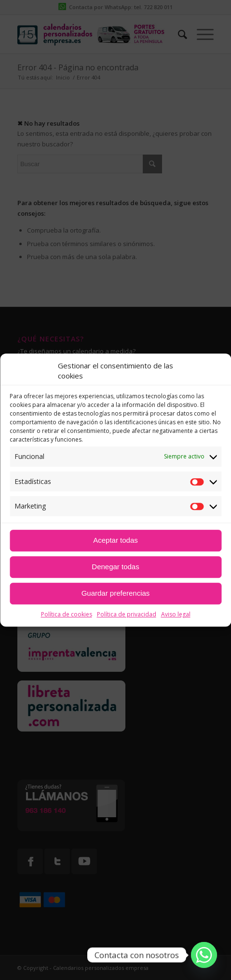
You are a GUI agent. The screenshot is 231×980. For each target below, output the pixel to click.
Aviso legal (176, 614)
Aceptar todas (115, 540)
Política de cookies (67, 614)
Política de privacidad (127, 614)
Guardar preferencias (116, 593)
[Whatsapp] (204, 955)
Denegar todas (115, 567)
